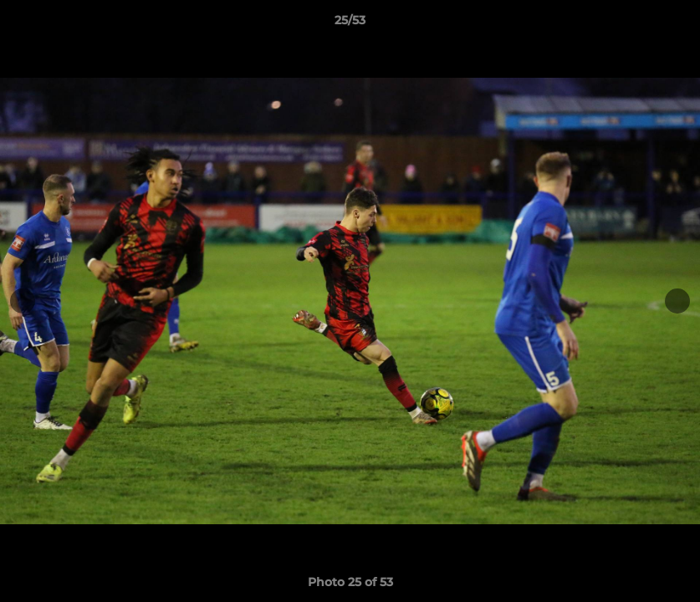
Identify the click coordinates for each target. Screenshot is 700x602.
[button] (670, 24)
